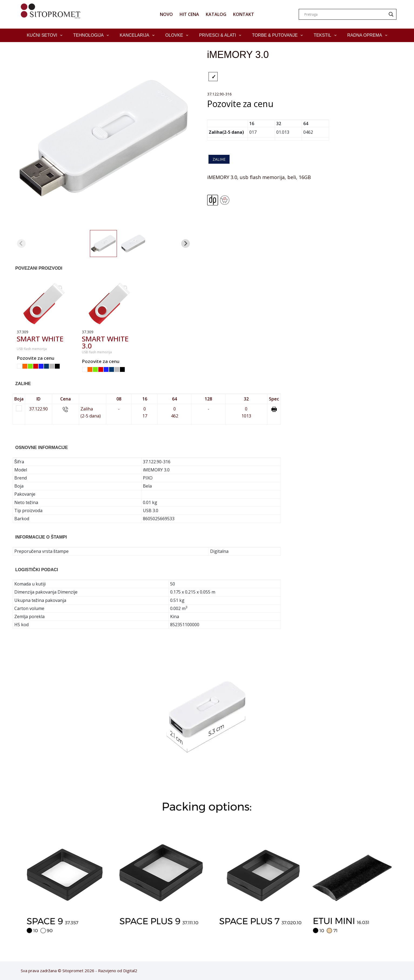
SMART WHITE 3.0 (105, 342)
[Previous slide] (21, 244)
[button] (103, 244)
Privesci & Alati (221, 35)
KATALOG (216, 14)
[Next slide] (186, 244)
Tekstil (326, 35)
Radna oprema (368, 35)
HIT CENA (189, 14)
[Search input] (345, 14)
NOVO (166, 14)
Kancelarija (138, 35)
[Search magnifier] (391, 14)
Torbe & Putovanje (278, 35)
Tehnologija (92, 35)
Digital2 (130, 971)
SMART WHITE (40, 339)
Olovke (178, 35)
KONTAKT (244, 14)
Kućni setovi (46, 35)
